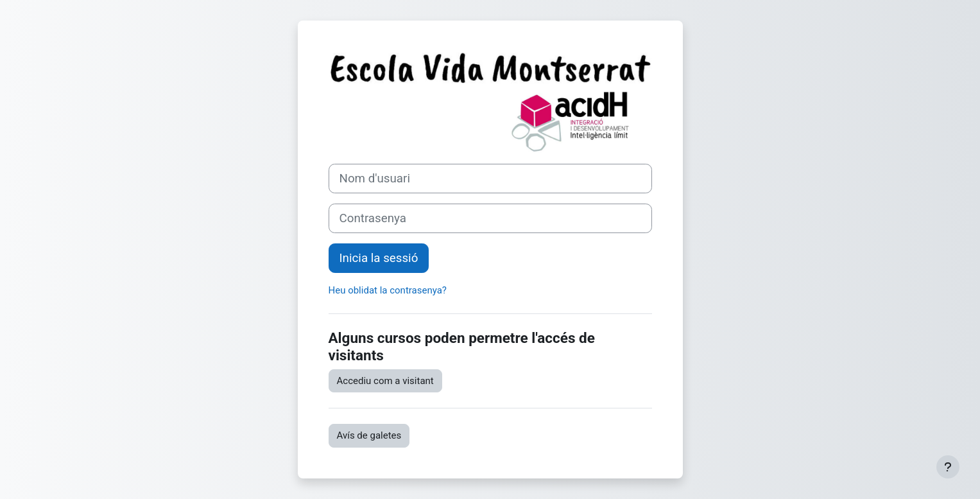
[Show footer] (948, 467)
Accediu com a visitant (385, 381)
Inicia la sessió (379, 258)
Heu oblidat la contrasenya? (388, 290)
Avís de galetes (369, 435)
